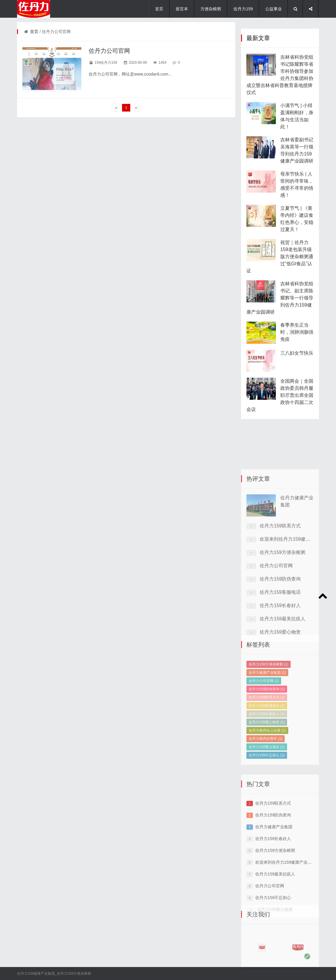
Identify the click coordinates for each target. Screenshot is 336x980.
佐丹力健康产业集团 (267, 702)
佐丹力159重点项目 (267, 776)
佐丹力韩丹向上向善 (267, 760)
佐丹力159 (243, 9)
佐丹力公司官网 (109, 51)
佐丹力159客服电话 (280, 631)
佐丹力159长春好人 (280, 644)
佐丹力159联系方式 (280, 565)
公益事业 (274, 9)
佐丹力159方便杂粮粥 (283, 591)
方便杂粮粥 (211, 9)
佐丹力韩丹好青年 (266, 768)
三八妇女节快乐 (297, 370)
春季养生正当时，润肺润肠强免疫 (297, 349)
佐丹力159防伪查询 (280, 618)
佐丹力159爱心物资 (267, 751)
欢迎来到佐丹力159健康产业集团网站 (290, 894)
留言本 (182, 9)
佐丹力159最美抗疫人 (283, 658)
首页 (159, 9)
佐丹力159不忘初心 (267, 784)
